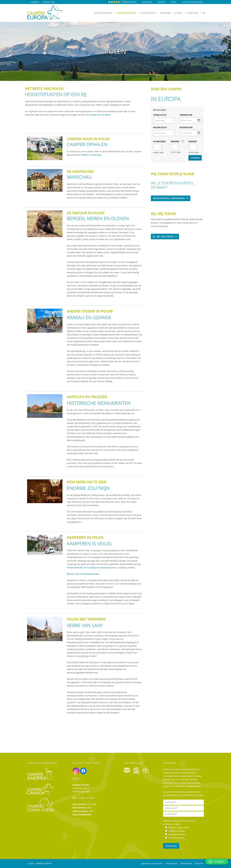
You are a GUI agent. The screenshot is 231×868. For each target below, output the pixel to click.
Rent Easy (97, 155)
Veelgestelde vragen (193, 2)
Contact (35, 2)
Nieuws (161, 2)
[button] (204, 13)
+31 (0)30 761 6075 (86, 798)
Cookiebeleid (186, 863)
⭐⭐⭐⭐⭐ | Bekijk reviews (122, 2)
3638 (89, 808)
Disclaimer (199, 863)
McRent (85, 155)
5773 (91, 811)
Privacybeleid (171, 863)
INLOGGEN (147, 2)
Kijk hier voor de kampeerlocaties (83, 574)
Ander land (49, 2)
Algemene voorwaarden (152, 863)
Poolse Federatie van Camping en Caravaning (89, 568)
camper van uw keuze (100, 115)
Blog (174, 2)
